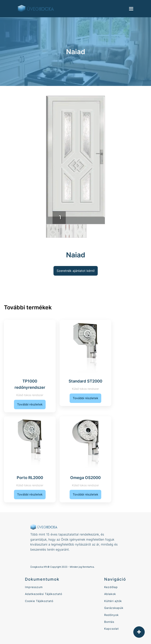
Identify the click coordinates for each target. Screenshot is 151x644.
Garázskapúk (114, 608)
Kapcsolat (111, 629)
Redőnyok (111, 615)
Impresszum (34, 587)
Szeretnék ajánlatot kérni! (76, 271)
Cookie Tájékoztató (39, 601)
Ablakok (110, 594)
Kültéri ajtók (113, 601)
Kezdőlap (111, 587)
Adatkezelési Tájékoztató (44, 594)
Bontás (109, 622)
